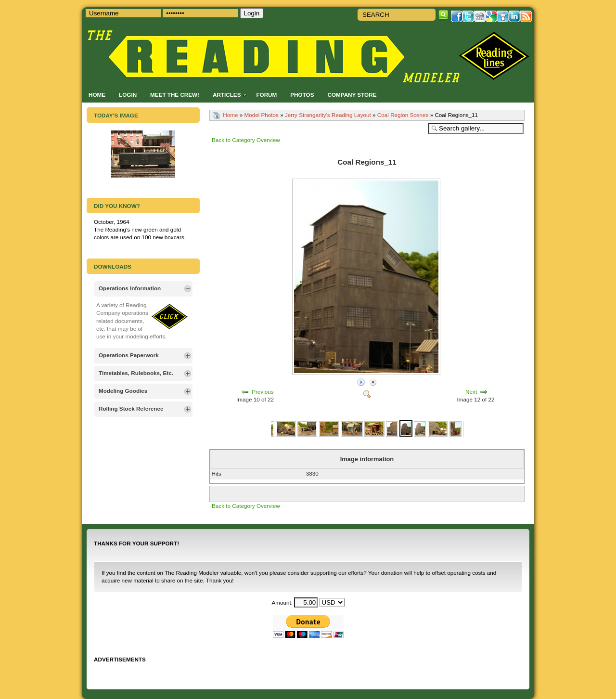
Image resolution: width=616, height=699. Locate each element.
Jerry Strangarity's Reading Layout (328, 115)
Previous (263, 392)
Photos (302, 95)
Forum (266, 95)
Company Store (352, 95)
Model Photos (261, 115)
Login (128, 95)
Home (97, 95)
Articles (227, 95)
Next (471, 392)
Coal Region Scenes (403, 115)
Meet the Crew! (175, 95)
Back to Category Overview (246, 140)
